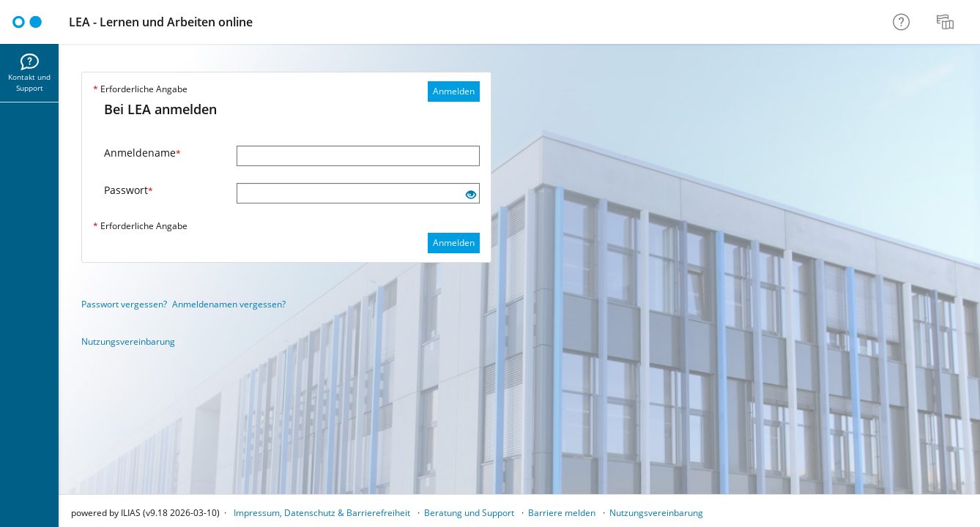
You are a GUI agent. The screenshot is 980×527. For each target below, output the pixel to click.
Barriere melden (562, 513)
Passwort (129, 190)
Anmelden (454, 91)
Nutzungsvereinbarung (128, 341)
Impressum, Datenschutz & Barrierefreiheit (322, 513)
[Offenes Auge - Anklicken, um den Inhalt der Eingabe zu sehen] (471, 195)
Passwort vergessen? (124, 304)
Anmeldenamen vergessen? (229, 304)
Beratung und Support (469, 513)
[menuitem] (947, 22)
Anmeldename (142, 153)
